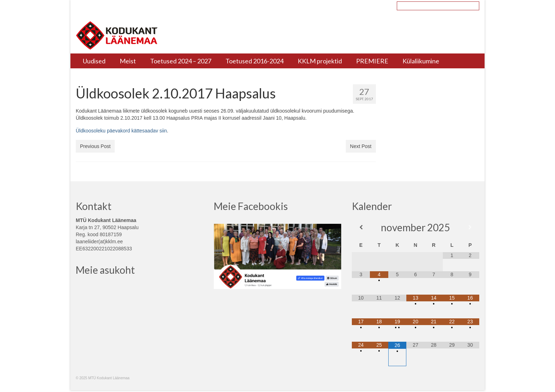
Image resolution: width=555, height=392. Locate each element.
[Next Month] (470, 227)
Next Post (361, 146)
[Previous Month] (361, 227)
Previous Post (95, 146)
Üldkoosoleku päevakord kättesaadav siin (121, 131)
